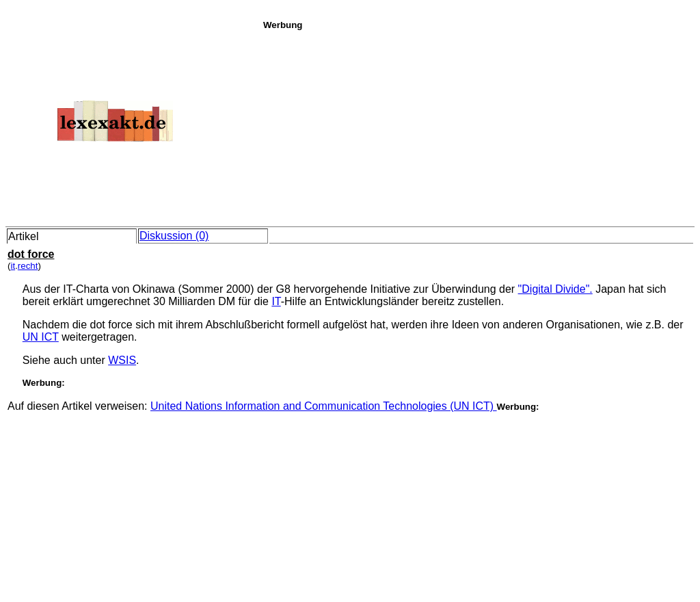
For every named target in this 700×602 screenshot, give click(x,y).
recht (28, 266)
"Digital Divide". (555, 289)
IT (276, 301)
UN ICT (41, 337)
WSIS (122, 360)
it (13, 266)
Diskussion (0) (174, 236)
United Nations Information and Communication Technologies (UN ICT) (324, 406)
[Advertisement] (478, 126)
